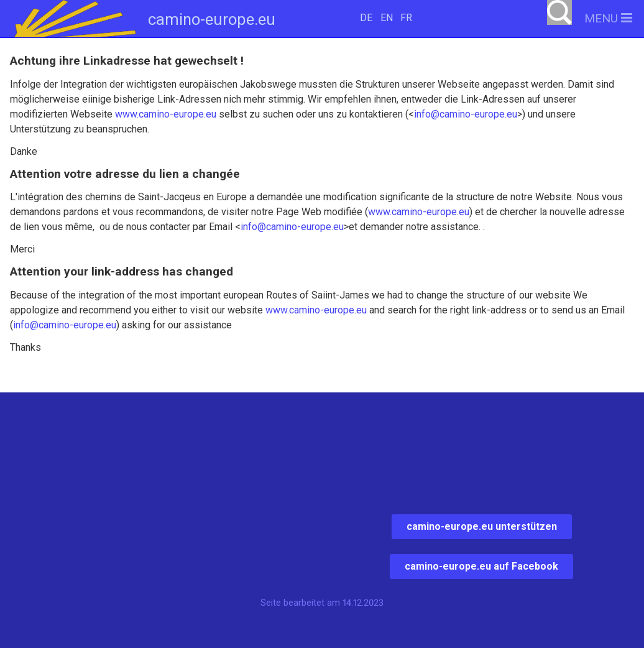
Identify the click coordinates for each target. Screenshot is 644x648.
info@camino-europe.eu (466, 114)
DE (366, 18)
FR (406, 18)
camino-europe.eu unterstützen (482, 526)
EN (387, 18)
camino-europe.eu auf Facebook (481, 566)
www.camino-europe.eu (166, 114)
